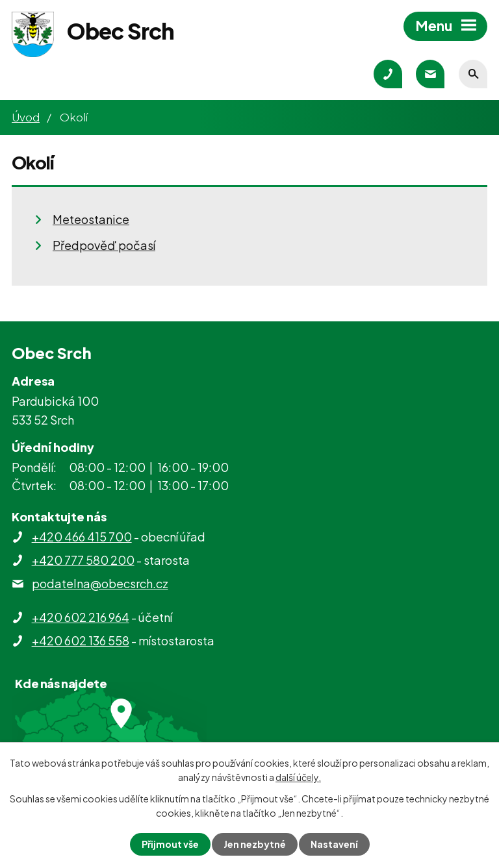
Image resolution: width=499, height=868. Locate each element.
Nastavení (334, 844)
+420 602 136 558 (81, 640)
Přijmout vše (170, 844)
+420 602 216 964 (81, 617)
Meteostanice (91, 219)
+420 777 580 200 (83, 560)
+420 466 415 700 (82, 537)
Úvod (26, 117)
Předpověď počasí (104, 245)
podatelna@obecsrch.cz (100, 583)
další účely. (298, 777)
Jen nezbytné (255, 844)
